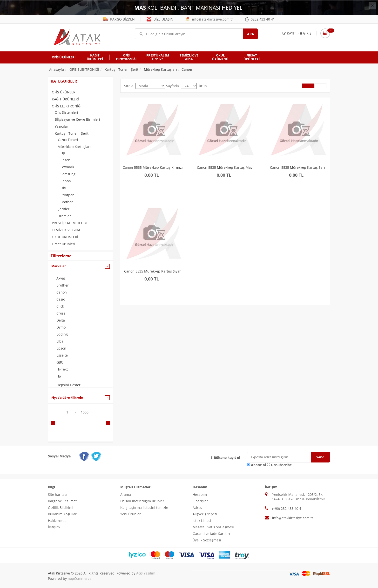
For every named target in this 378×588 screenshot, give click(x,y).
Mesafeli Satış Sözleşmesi (213, 527)
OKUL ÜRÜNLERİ (65, 237)
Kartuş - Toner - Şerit (72, 133)
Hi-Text (62, 369)
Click (60, 306)
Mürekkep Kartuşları (74, 147)
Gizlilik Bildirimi (61, 507)
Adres (197, 507)
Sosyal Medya (59, 456)
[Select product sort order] (150, 86)
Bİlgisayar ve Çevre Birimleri (77, 119)
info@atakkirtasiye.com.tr (209, 19)
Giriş (306, 33)
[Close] (372, 6)
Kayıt (289, 33)
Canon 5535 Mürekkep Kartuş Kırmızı (153, 168)
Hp (63, 153)
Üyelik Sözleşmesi (207, 540)
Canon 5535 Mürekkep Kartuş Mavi (225, 168)
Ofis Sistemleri (66, 112)
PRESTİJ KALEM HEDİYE (70, 223)
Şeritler (64, 209)
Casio (61, 299)
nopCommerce (80, 578)
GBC (60, 362)
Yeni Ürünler (131, 514)
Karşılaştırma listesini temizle (144, 507)
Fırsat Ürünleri (64, 244)
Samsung (68, 174)
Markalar (59, 266)
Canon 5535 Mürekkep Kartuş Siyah (153, 271)
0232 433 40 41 (260, 19)
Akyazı (61, 278)
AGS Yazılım (146, 573)
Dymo (61, 327)
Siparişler (200, 501)
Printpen (67, 195)
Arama (126, 494)
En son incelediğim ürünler (142, 501)
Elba (60, 341)
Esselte (62, 355)
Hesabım (200, 494)
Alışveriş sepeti (205, 514)
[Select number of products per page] (189, 86)
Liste (320, 86)
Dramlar (64, 216)
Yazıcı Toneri (68, 140)
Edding (62, 334)
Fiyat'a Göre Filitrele (67, 398)
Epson (65, 160)
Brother (67, 202)
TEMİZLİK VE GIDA (66, 230)
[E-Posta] (282, 457)
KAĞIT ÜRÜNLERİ (65, 99)
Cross (61, 313)
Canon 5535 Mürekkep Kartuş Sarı (297, 168)
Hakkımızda (57, 521)
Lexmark (67, 167)
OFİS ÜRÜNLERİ (64, 92)
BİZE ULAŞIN (160, 19)
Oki (63, 188)
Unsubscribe (281, 465)
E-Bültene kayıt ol (225, 458)
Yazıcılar (61, 126)
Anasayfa (57, 69)
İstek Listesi (202, 521)
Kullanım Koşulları (63, 514)
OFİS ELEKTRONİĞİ (67, 106)
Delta (61, 320)
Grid (308, 86)
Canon (66, 181)
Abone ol (258, 465)
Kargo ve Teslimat (62, 501)
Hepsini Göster (69, 385)
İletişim (54, 527)
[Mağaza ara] (196, 34)
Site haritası (58, 494)
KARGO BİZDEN (119, 19)
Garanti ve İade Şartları (211, 534)
